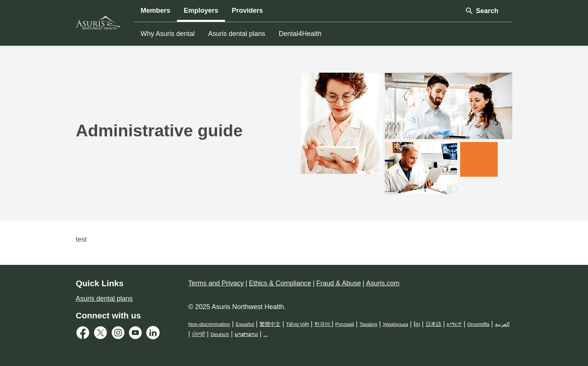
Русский (345, 324)
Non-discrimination (209, 324)
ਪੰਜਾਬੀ (199, 334)
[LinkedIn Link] (155, 335)
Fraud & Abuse (339, 283)
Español (245, 324)
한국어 (323, 324)
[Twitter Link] (102, 335)
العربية (502, 324)
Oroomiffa (478, 324)
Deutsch (220, 334)
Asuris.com (383, 283)
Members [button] (155, 10)
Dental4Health (300, 34)
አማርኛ (454, 324)
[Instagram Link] (120, 335)
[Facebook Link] (85, 335)
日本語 (433, 324)
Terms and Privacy (216, 283)
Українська (396, 324)
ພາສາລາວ (246, 334)
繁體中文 (270, 324)
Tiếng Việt (298, 324)
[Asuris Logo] (98, 23)
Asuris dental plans (237, 34)
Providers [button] (247, 10)
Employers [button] (201, 10)
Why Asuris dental (168, 34)
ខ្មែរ (417, 324)
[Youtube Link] (137, 335)
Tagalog (368, 324)
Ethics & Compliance (280, 283)
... (265, 334)
